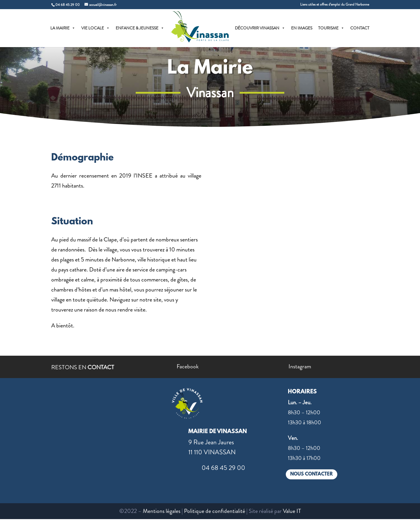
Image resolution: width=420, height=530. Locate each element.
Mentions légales (162, 511)
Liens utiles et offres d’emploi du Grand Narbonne (335, 5)
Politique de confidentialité (215, 511)
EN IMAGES (302, 28)
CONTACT (360, 28)
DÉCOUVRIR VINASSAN (260, 28)
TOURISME (331, 28)
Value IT (292, 511)
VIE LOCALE (96, 28)
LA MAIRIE (63, 28)
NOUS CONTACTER (312, 474)
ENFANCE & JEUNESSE (140, 28)
